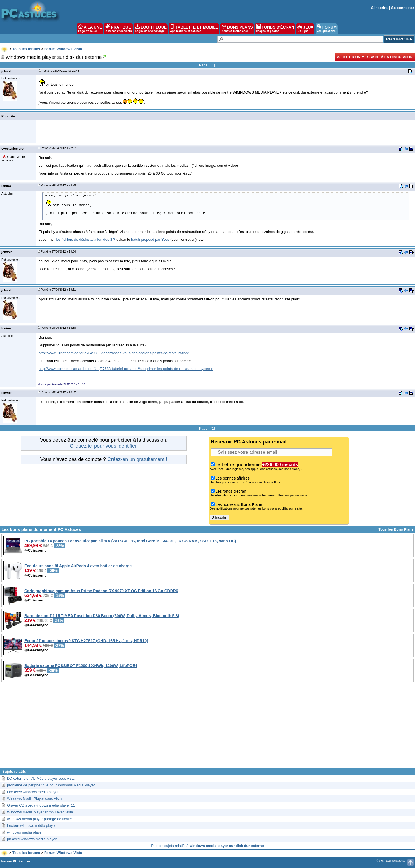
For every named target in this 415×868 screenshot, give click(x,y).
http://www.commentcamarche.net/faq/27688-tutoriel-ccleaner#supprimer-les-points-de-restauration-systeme (126, 369)
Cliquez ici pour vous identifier (103, 446)
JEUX (305, 28)
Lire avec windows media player (33, 792)
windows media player (25, 832)
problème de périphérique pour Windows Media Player (51, 785)
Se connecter (403, 8)
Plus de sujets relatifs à (207, 846)
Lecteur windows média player (32, 826)
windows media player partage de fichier (39, 819)
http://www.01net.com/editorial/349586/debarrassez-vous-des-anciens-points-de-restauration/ (114, 353)
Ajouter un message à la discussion (375, 57)
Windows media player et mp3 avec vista (40, 812)
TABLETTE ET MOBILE (194, 28)
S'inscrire (379, 8)
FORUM (327, 28)
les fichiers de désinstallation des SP (85, 239)
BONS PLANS (237, 28)
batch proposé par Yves (150, 239)
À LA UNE (90, 28)
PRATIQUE (119, 28)
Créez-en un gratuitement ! (137, 459)
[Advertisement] (207, 728)
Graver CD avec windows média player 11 (41, 805)
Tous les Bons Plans (396, 529)
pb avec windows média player (32, 839)
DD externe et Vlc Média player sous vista (41, 778)
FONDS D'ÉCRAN (275, 28)
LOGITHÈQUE (151, 28)
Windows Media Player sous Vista (34, 799)
